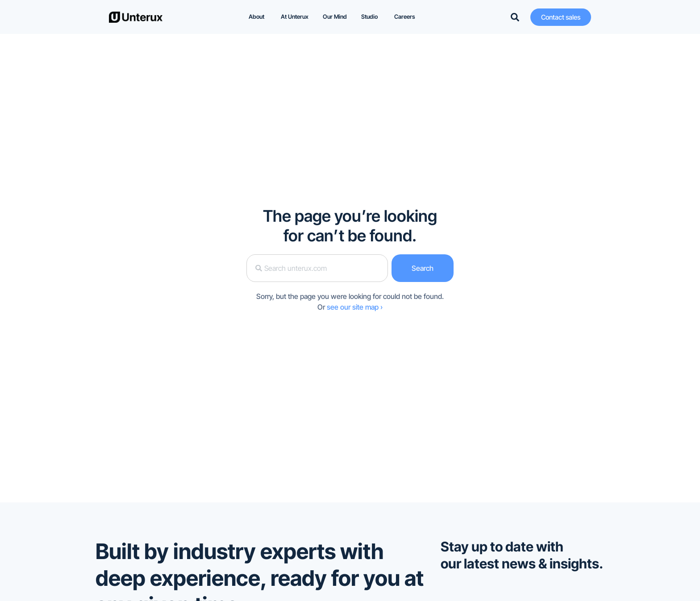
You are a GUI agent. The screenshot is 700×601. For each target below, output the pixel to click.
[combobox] (317, 268)
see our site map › (355, 307)
